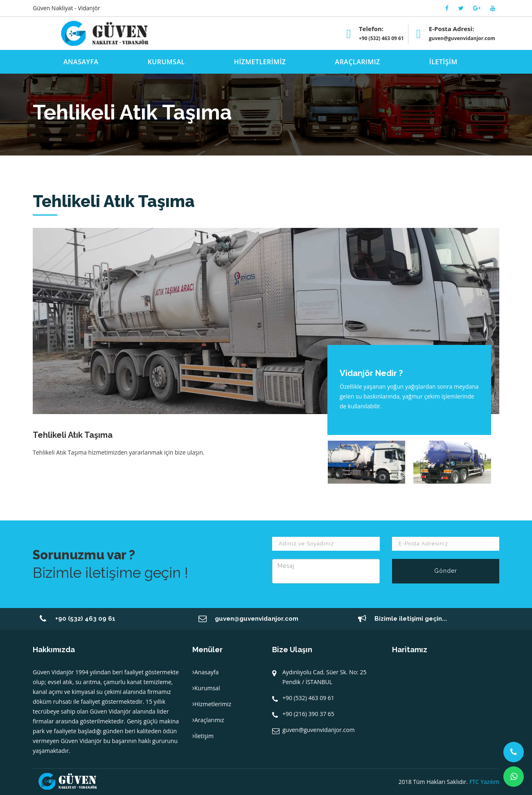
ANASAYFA (81, 62)
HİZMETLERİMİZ (260, 62)
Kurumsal (206, 688)
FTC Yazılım (484, 782)
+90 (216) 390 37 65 (308, 714)
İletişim (203, 736)
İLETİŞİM (443, 62)
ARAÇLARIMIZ (358, 62)
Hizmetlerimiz (212, 704)
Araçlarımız (208, 720)
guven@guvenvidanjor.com (462, 38)
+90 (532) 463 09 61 (381, 38)
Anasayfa (205, 672)
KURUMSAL (166, 62)
